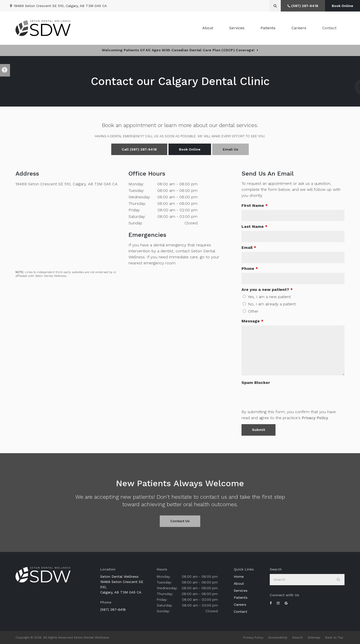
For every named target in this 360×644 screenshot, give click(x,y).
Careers (299, 28)
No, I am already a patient (269, 304)
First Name (255, 205)
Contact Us (180, 521)
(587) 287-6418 (113, 609)
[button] (341, 87)
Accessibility (278, 637)
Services (241, 590)
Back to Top (334, 637)
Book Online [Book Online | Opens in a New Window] (342, 6)
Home (239, 576)
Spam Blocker (256, 383)
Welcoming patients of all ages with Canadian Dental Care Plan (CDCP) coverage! (178, 50)
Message (252, 321)
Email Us (230, 149)
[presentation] (279, 397)
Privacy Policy (315, 418)
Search (297, 637)
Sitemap (314, 637)
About (239, 583)
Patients (268, 28)
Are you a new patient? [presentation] (267, 289)
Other (251, 311)
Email (249, 247)
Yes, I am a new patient (267, 297)
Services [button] (237, 28)
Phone (250, 268)
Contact (329, 28)
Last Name (254, 226)
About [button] (208, 28)
